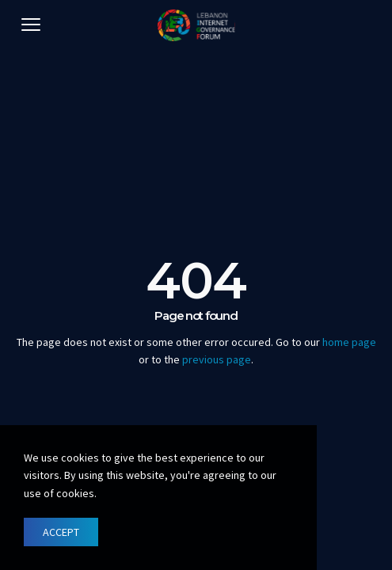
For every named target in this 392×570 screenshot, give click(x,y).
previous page (217, 359)
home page (349, 342)
